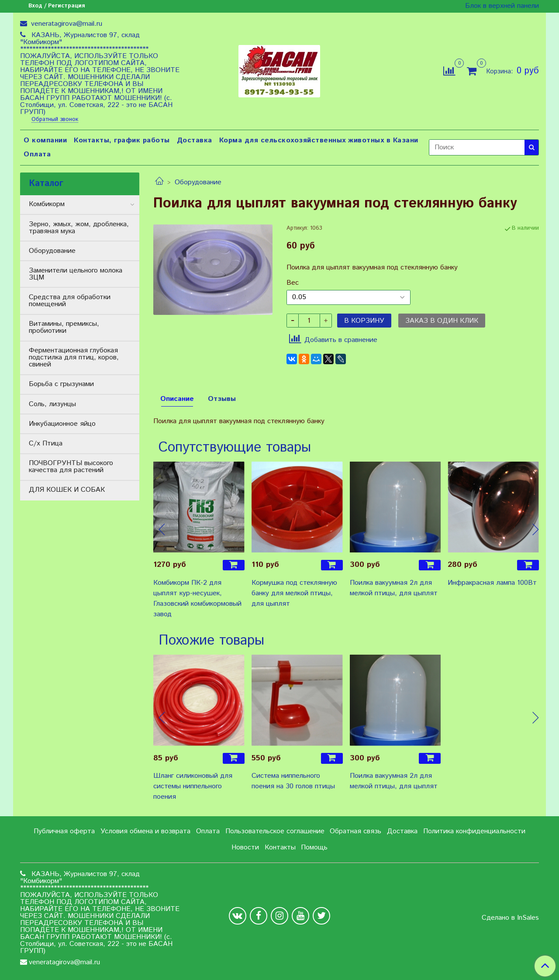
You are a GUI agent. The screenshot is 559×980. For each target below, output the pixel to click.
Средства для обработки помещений (70, 301)
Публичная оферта (64, 831)
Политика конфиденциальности (474, 831)
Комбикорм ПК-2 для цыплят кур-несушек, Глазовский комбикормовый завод (197, 599)
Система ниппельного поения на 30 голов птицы (293, 781)
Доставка (195, 140)
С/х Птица (46, 443)
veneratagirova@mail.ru (66, 24)
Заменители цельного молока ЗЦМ (76, 274)
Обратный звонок (55, 120)
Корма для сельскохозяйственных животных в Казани (319, 140)
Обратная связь (355, 831)
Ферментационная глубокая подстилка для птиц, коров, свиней (74, 357)
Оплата (37, 154)
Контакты (280, 847)
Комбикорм (47, 204)
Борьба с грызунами (61, 384)
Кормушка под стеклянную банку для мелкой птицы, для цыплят (294, 593)
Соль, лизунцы (52, 404)
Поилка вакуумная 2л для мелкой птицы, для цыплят (394, 588)
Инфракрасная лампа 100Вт (492, 583)
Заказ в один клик (442, 321)
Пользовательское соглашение (275, 831)
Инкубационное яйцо (62, 424)
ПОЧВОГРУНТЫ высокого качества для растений (71, 467)
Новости (245, 847)
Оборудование (198, 182)
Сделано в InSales (510, 918)
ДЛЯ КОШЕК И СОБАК (67, 490)
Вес (293, 283)
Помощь (314, 847)
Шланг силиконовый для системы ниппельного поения (193, 786)
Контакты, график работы (122, 140)
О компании (45, 140)
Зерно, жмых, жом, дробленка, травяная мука (79, 228)
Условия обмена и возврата (145, 831)
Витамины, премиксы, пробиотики (64, 327)
